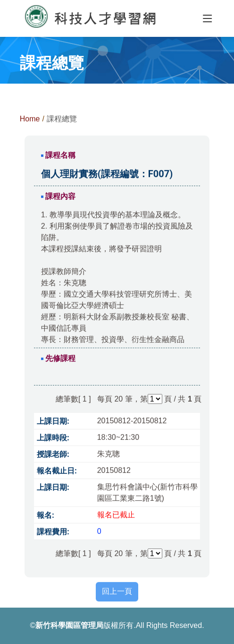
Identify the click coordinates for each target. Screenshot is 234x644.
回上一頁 (117, 593)
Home (30, 121)
